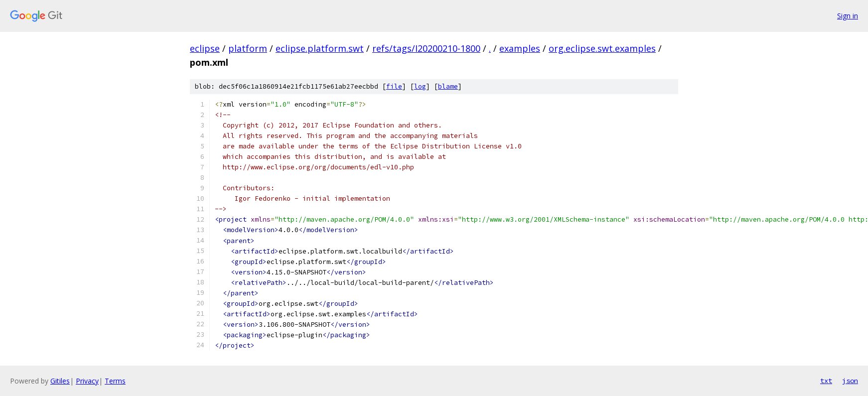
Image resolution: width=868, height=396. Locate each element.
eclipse (205, 48)
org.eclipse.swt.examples (602, 48)
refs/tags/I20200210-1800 (426, 48)
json (850, 381)
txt (826, 381)
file (394, 86)
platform (248, 48)
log (420, 86)
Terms (115, 381)
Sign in (848, 16)
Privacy (87, 381)
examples (520, 48)
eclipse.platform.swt (320, 48)
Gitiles (60, 381)
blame (448, 86)
